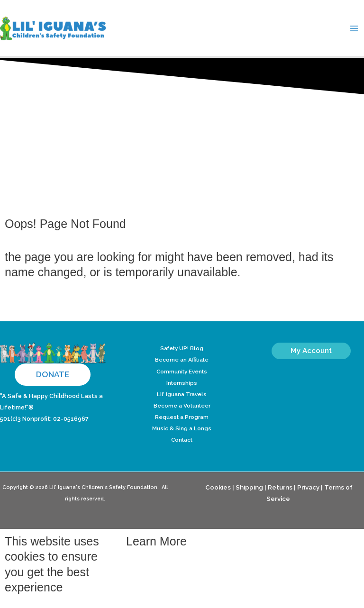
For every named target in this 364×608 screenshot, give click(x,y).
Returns (280, 487)
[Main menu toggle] (354, 28)
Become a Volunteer (182, 406)
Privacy (308, 487)
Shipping (249, 487)
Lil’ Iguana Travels (182, 394)
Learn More (156, 541)
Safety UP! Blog (182, 348)
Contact (182, 440)
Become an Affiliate (182, 360)
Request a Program (182, 417)
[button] (53, 375)
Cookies (218, 487)
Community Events (182, 372)
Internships (182, 383)
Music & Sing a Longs (182, 428)
